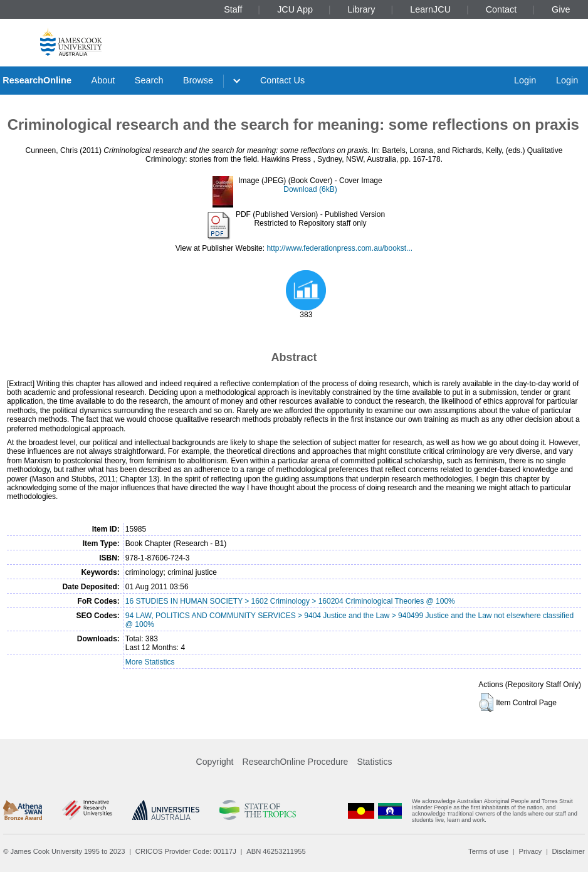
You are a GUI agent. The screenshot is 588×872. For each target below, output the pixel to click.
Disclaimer (569, 851)
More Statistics (150, 662)
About (103, 80)
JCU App (295, 9)
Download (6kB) (310, 189)
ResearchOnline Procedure (296, 762)
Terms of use (488, 851)
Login (525, 80)
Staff (233, 9)
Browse (198, 80)
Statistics (374, 762)
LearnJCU (430, 9)
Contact (501, 9)
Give (561, 9)
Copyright (215, 762)
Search (149, 80)
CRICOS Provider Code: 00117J (186, 851)
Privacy (530, 851)
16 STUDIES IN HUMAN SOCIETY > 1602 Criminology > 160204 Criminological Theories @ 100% (290, 601)
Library (362, 9)
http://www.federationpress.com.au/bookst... (339, 248)
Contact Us (282, 80)
